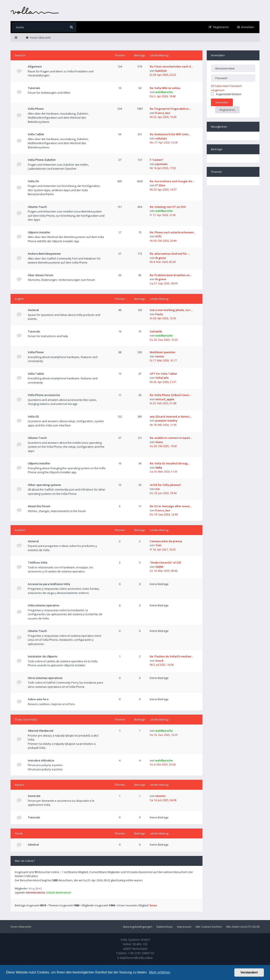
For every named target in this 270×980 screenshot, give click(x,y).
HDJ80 (159, 567)
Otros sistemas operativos (45, 678)
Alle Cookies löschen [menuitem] (209, 927)
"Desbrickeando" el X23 (165, 562)
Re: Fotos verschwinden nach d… (171, 66)
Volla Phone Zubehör (42, 160)
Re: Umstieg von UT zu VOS (168, 207)
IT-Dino (160, 185)
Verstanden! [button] (249, 972)
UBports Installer (39, 232)
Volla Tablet (36, 134)
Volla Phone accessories (44, 395)
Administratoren (35, 892)
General (33, 310)
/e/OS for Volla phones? (165, 485)
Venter (160, 356)
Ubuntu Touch (37, 207)
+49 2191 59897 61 (141, 953)
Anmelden (218, 55)
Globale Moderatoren (59, 892)
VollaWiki (156, 331)
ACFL (159, 236)
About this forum (39, 506)
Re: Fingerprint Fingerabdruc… (170, 109)
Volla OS (33, 181)
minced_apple (165, 399)
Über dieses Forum (40, 275)
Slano (159, 442)
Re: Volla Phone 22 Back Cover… (171, 395)
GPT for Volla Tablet (163, 374)
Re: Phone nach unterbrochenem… (173, 232)
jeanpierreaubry (166, 420)
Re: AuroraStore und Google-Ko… (172, 181)
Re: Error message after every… (171, 506)
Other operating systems (44, 485)
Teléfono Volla (38, 562)
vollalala (161, 138)
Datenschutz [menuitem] (165, 927)
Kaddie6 (161, 71)
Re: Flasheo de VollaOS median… (171, 656)
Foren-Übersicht (21, 927)
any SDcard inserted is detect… (171, 416)
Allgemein (35, 66)
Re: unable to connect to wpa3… (171, 438)
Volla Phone (36, 109)
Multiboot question (163, 352)
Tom (158, 545)
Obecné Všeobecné (41, 731)
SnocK (159, 661)
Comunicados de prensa (166, 541)
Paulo (159, 314)
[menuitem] (246, 27)
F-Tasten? (156, 160)
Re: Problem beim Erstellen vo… (171, 275)
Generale (34, 796)
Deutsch (20, 55)
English (19, 299)
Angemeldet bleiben (226, 94)
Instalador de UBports (43, 656)
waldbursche (164, 92)
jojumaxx (161, 164)
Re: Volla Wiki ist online (165, 88)
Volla (159, 468)
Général (33, 845)
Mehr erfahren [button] (160, 972)
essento (160, 796)
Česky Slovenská (26, 719)
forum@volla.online (140, 958)
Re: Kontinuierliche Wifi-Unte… (170, 134)
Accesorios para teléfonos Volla (49, 584)
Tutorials (34, 88)
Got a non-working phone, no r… (171, 310)
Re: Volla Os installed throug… (170, 463)
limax (153, 905)
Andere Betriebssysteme (44, 254)
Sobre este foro (38, 699)
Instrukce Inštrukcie (41, 760)
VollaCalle (162, 378)
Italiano (20, 785)
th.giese (161, 258)
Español (20, 530)
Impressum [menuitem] (184, 927)
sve (157, 489)
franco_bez (163, 113)
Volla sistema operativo (44, 605)
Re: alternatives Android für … (170, 254)
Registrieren (227, 110)
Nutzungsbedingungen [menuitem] (138, 927)
